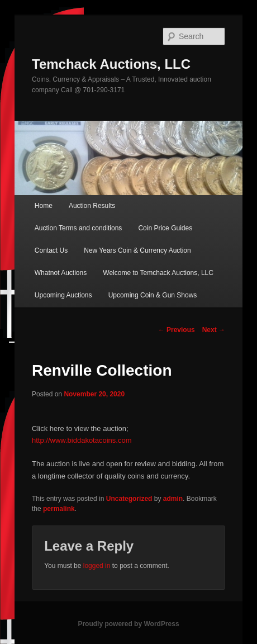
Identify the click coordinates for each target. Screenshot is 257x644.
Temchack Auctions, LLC (111, 64)
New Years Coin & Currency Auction (137, 250)
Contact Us (51, 250)
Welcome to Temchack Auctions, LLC (158, 273)
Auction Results (92, 206)
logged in (97, 566)
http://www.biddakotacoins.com (82, 440)
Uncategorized (129, 499)
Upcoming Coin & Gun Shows (153, 295)
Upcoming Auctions (63, 295)
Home (44, 206)
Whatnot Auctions (61, 273)
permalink (59, 509)
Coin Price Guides (165, 228)
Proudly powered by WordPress (128, 624)
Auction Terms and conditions (78, 228)
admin (173, 499)
